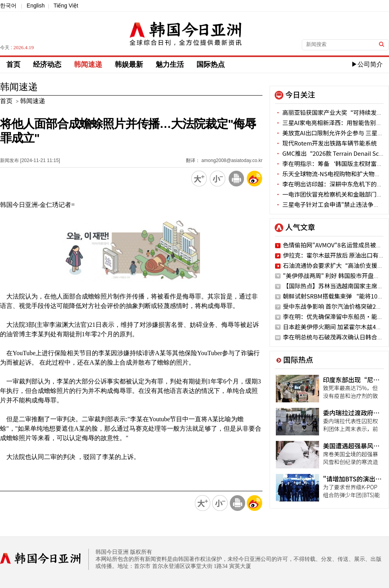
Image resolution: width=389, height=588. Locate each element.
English (36, 6)
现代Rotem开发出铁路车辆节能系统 (326, 143)
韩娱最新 (129, 65)
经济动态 (47, 65)
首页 (13, 65)
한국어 (8, 6)
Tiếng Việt (66, 6)
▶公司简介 (367, 64)
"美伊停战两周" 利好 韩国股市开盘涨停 (334, 276)
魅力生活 (170, 65)
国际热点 (211, 65)
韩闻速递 (88, 65)
